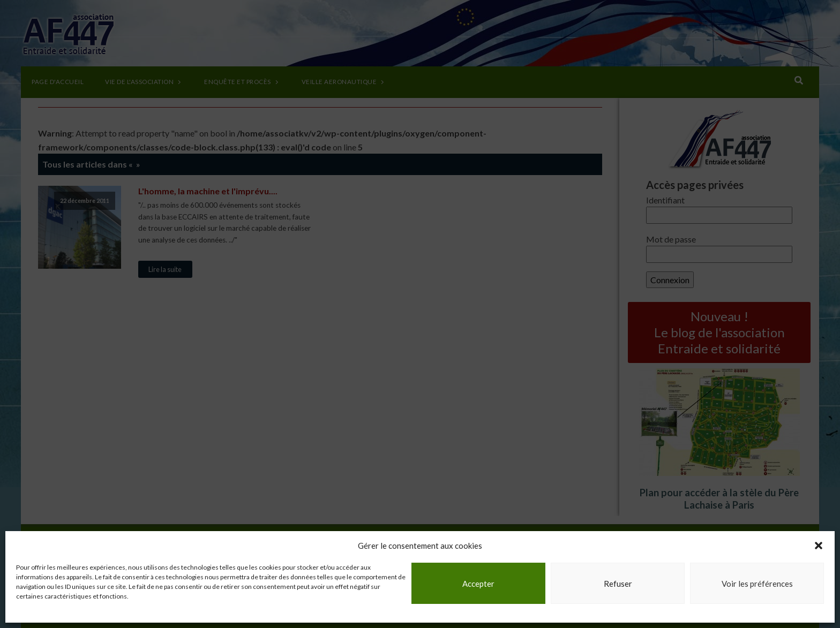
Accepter (478, 584)
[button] (819, 546)
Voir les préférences (757, 584)
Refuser (618, 584)
